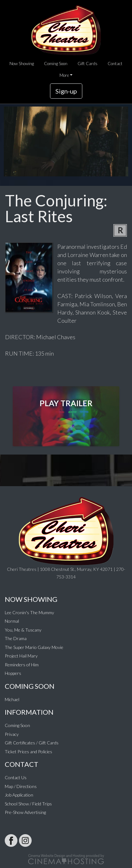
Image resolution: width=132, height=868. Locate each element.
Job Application (19, 795)
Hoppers (13, 673)
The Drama (16, 638)
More (64, 75)
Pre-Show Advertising (25, 812)
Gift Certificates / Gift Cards (32, 743)
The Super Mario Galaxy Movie (34, 647)
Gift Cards (88, 64)
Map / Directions (21, 786)
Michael (12, 699)
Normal (12, 621)
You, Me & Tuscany (23, 630)
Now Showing (22, 64)
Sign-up (66, 91)
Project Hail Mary (21, 656)
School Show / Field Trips (28, 804)
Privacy (12, 734)
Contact (115, 64)
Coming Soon (56, 64)
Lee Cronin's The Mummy (29, 612)
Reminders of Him (22, 665)
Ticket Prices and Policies (28, 752)
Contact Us (16, 777)
